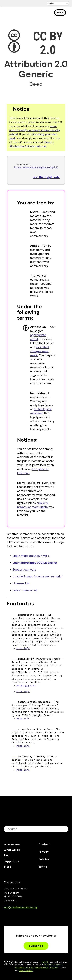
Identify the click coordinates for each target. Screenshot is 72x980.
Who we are (12, 844)
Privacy (44, 852)
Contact (44, 844)
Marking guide (26, 686)
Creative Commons (18, 14)
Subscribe (36, 946)
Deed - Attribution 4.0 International (31, 144)
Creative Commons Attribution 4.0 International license (39, 966)
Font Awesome (26, 971)
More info (23, 648)
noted (45, 962)
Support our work (24, 570)
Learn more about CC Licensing (35, 563)
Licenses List (21, 583)
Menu (60, 12)
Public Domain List (25, 590)
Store (7, 867)
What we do (12, 850)
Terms (43, 867)
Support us (11, 861)
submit (64, 829)
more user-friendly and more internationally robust (35, 130)
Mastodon (19, 916)
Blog (7, 855)
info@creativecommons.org (21, 907)
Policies (44, 859)
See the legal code (46, 177)
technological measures (41, 411)
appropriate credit (38, 337)
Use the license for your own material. (38, 576)
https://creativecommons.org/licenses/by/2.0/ (36, 167)
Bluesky (9, 916)
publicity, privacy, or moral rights (33, 505)
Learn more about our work (31, 556)
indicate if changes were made (40, 351)
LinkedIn (28, 916)
